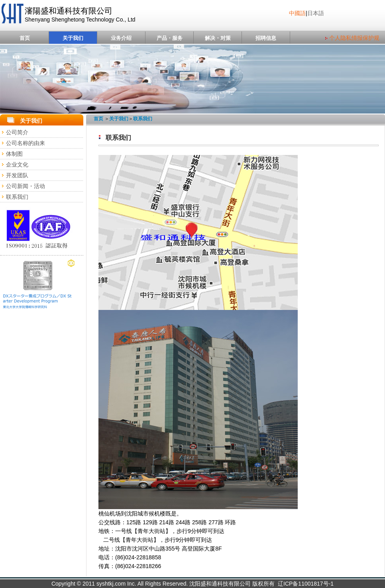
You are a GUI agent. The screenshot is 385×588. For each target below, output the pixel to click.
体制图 (14, 154)
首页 (25, 38)
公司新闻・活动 (26, 186)
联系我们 (17, 197)
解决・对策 (218, 38)
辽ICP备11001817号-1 (306, 584)
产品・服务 (170, 38)
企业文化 (17, 165)
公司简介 (17, 132)
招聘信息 (266, 38)
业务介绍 (121, 38)
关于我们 (73, 38)
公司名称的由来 (26, 143)
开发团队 (17, 175)
